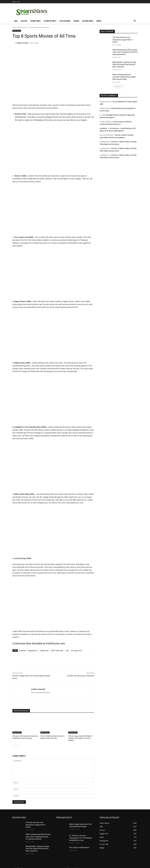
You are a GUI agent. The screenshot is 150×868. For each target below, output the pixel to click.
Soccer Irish (65, 21)
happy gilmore (33, 651)
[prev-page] (14, 746)
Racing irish (88, 21)
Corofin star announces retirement (81, 676)
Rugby (76, 21)
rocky (67, 651)
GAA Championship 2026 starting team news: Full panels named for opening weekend (125, 52)
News (99, 21)
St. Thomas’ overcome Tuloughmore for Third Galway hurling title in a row (81, 838)
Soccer (24, 21)
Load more (119, 86)
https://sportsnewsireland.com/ (41, 693)
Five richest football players (79, 847)
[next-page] (18, 746)
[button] (135, 21)
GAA (16, 21)
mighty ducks (44, 651)
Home (14, 27)
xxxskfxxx (103, 128)
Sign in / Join (16, 2)
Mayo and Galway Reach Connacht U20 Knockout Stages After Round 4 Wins (124, 77)
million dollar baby (57, 651)
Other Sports (50, 21)
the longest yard (76, 651)
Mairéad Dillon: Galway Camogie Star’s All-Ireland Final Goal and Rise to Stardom (124, 64)
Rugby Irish (35, 21)
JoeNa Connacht (23, 43)
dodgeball (22, 651)
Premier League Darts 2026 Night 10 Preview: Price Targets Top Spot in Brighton (80, 738)
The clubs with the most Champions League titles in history (122, 40)
